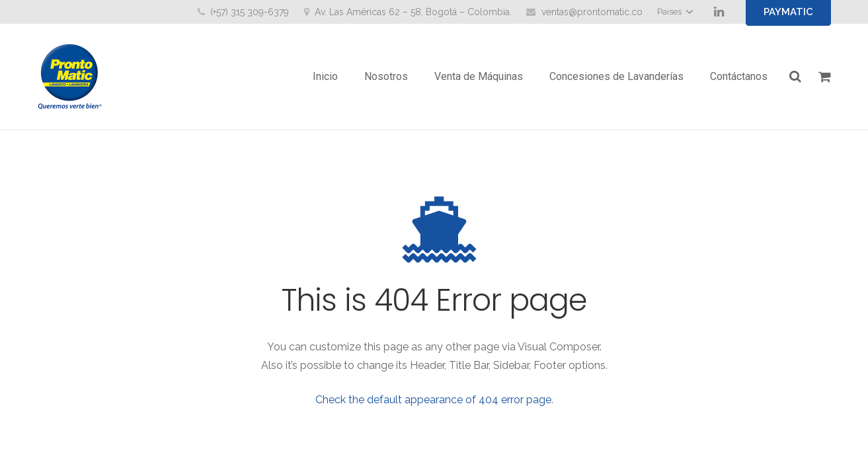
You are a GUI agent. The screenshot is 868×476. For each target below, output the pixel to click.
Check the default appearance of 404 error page (433, 400)
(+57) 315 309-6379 (250, 12)
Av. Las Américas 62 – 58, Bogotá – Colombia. (413, 12)
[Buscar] (795, 77)
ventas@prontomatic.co (592, 12)
